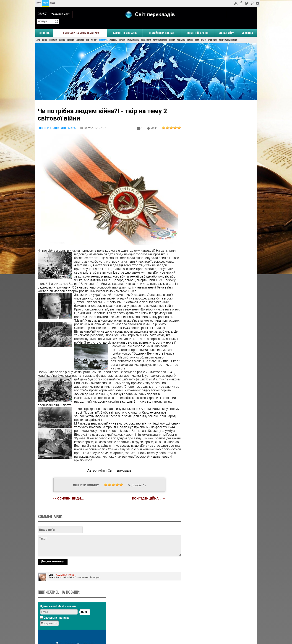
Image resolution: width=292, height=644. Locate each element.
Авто (38, 34)
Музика (122, 34)
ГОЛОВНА (44, 27)
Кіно (87, 34)
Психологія (181, 34)
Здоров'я (62, 34)
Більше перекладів (125, 27)
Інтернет (70, 34)
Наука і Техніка (133, 34)
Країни (203, 34)
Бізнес (44, 34)
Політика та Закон (160, 34)
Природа (172, 34)
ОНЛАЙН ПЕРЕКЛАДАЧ (162, 27)
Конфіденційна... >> (147, 496)
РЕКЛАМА (247, 27)
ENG (52, 3)
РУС (39, 3)
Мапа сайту (226, 27)
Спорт (197, 34)
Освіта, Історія (146, 34)
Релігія (190, 34)
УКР (46, 3)
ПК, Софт (94, 34)
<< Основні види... (67, 496)
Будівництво (212, 34)
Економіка (53, 34)
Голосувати (218, 280)
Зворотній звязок (197, 27)
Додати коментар (53, 590)
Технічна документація (228, 34)
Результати (218, 287)
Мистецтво (80, 34)
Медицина (113, 34)
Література (103, 34)
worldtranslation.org (211, 620)
